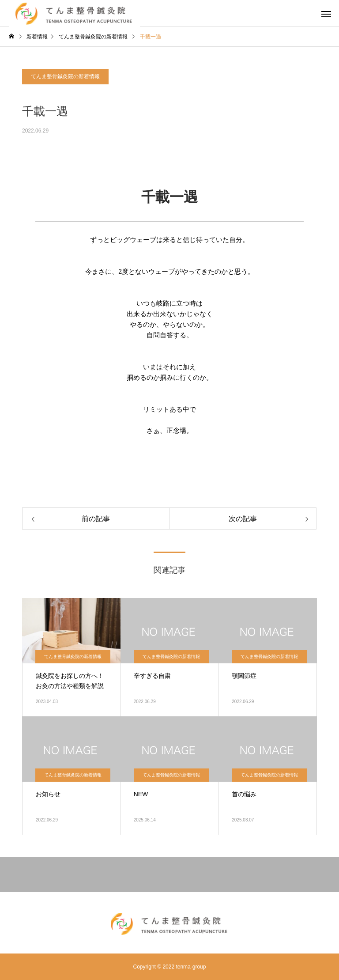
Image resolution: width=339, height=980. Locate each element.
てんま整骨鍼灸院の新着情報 (65, 76)
